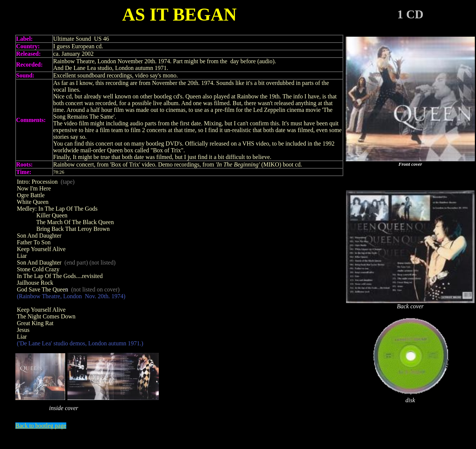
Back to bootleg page (41, 426)
